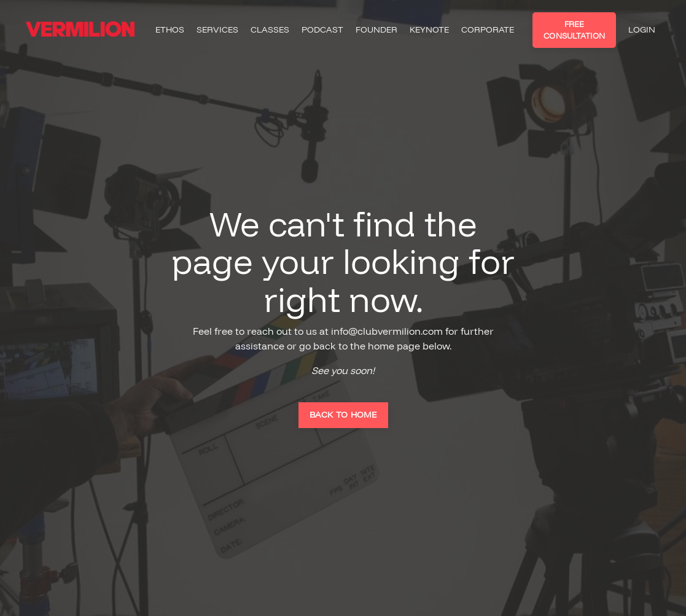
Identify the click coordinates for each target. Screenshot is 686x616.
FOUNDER (376, 29)
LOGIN (642, 29)
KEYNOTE (429, 29)
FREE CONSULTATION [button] (574, 30)
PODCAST (322, 29)
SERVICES (217, 29)
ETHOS (170, 29)
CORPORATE (488, 29)
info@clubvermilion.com (387, 331)
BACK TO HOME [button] (343, 415)
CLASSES (270, 29)
